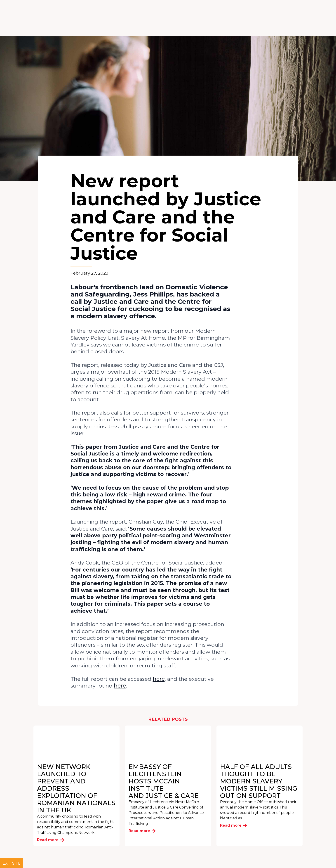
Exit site (12, 863)
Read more (51, 840)
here (159, 679)
